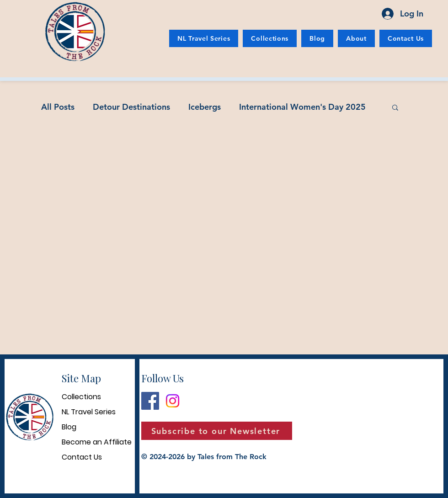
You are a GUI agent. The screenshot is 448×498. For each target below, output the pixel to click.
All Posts (58, 107)
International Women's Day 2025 (302, 107)
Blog (69, 427)
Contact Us (82, 457)
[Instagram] (173, 401)
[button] (395, 108)
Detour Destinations (131, 107)
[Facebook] (150, 401)
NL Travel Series (89, 412)
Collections (81, 397)
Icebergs (205, 107)
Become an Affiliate (97, 442)
